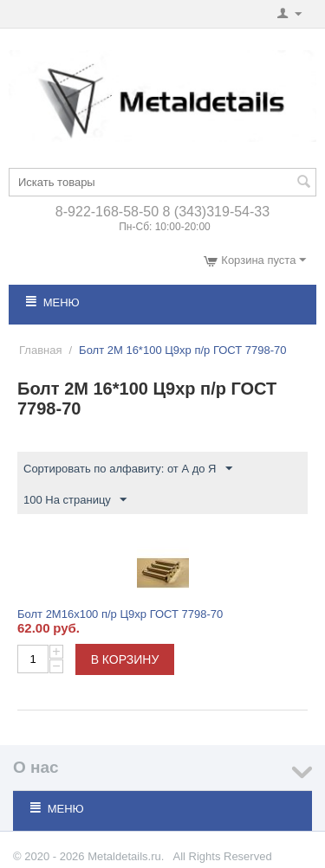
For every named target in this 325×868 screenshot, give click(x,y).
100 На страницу (75, 500)
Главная (40, 350)
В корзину (125, 659)
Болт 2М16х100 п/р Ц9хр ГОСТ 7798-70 (120, 614)
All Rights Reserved (222, 856)
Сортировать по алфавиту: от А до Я (128, 469)
